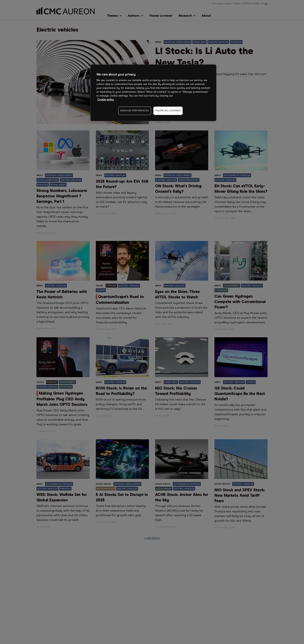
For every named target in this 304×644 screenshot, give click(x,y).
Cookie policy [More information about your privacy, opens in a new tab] (106, 100)
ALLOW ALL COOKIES (168, 111)
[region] (153, 93)
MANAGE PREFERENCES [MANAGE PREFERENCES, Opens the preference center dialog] (135, 111)
